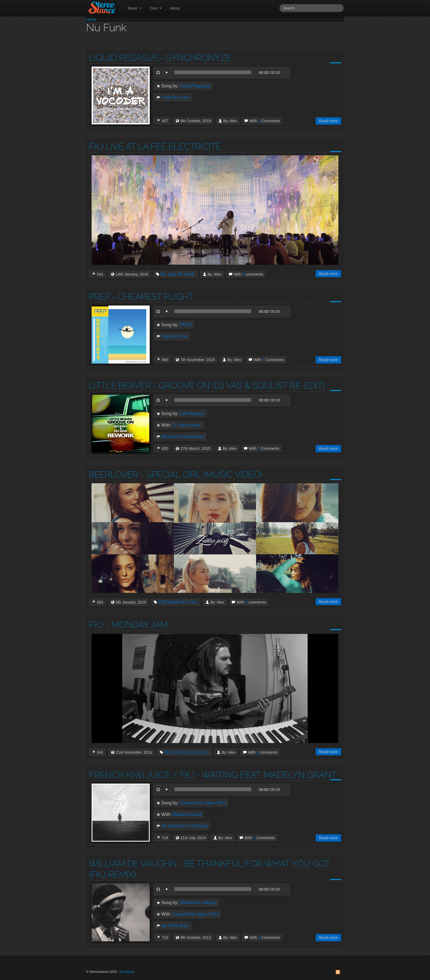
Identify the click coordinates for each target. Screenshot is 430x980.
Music (134, 8)
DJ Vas (179, 425)
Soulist (194, 425)
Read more (328, 121)
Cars (156, 8)
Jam (205, 752)
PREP (100, 297)
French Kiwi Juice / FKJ (142, 775)
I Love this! (159, 120)
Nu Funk (180, 98)
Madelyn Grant (187, 815)
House (197, 437)
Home (91, 19)
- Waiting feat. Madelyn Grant (266, 775)
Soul (183, 926)
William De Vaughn (133, 863)
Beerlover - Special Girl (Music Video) (175, 474)
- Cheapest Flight (153, 297)
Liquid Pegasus (124, 58)
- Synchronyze (196, 58)
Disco (167, 437)
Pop (165, 336)
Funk (166, 98)
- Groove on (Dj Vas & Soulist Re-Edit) (239, 385)
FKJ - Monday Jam (128, 625)
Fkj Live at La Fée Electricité (155, 146)
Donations (127, 972)
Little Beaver (120, 385)
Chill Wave (169, 602)
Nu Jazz (169, 274)
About (175, 8)
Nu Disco (191, 752)
